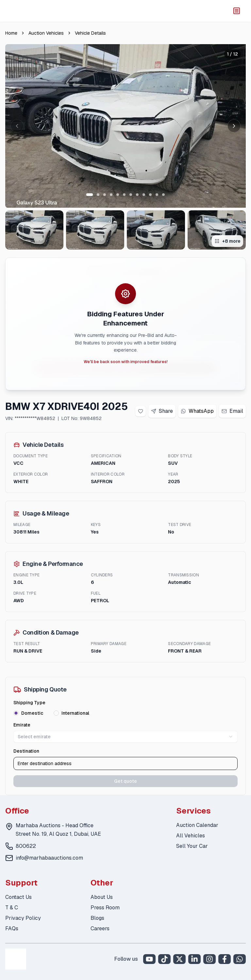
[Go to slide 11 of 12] (157, 195)
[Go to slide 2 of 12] (98, 195)
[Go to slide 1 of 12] (90, 195)
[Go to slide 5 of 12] (118, 195)
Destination (26, 751)
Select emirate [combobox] (125, 737)
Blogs (97, 918)
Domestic (32, 713)
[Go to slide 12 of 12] (163, 195)
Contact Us (18, 897)
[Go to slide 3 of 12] (105, 195)
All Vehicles (191, 836)
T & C (12, 908)
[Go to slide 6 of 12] (124, 195)
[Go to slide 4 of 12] (111, 195)
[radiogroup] (125, 713)
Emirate (22, 725)
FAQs (12, 928)
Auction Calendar (197, 825)
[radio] (16, 713)
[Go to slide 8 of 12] (137, 195)
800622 (26, 846)
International (75, 713)
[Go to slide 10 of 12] (150, 195)
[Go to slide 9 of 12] (144, 195)
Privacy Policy (23, 918)
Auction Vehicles (46, 33)
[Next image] (234, 126)
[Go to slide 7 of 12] (131, 195)
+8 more (227, 241)
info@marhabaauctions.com (49, 858)
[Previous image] (17, 126)
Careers (100, 928)
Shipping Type (29, 703)
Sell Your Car (192, 846)
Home (11, 33)
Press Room (105, 908)
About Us (102, 897)
